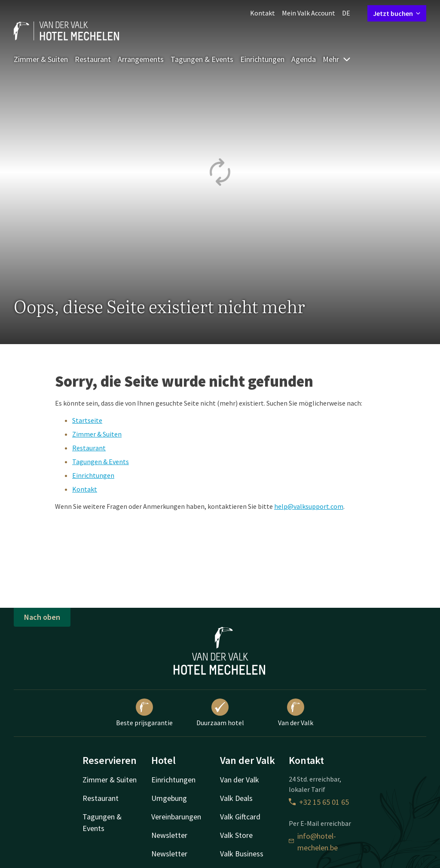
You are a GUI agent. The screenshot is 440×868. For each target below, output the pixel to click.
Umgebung (169, 798)
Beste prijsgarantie (144, 713)
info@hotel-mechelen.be (313, 842)
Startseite (87, 420)
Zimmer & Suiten (41, 59)
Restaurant (93, 59)
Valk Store (236, 835)
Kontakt (263, 13)
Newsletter (169, 835)
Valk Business (242, 854)
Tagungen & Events (202, 59)
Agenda (304, 59)
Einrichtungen (262, 59)
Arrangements (141, 59)
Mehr (337, 59)
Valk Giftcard (240, 817)
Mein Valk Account (309, 13)
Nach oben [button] (42, 617)
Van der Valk (296, 713)
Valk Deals (236, 798)
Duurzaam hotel (220, 713)
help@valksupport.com (309, 506)
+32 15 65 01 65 (319, 802)
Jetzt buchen (397, 13)
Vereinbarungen (176, 817)
